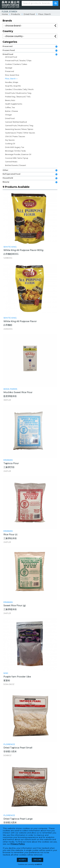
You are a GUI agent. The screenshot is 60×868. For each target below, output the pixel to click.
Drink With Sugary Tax (15, 147)
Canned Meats (11, 162)
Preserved (8, 46)
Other (5, 170)
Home (5, 14)
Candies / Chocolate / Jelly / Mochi (19, 89)
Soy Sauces (10, 140)
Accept (22, 860)
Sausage (9, 68)
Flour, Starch (44, 14)
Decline (37, 860)
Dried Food (29, 14)
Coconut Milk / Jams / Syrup (17, 158)
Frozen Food (9, 50)
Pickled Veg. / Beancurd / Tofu (18, 97)
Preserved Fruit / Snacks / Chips (18, 61)
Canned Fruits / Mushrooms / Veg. (19, 126)
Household (8, 178)
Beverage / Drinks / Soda (15, 151)
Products (15, 14)
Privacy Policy (18, 844)
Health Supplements (14, 104)
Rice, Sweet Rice (12, 75)
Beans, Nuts (10, 100)
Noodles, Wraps (12, 82)
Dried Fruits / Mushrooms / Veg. (18, 93)
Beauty (6, 182)
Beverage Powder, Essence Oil (18, 154)
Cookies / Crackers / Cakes (16, 64)
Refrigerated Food (11, 174)
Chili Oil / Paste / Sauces (15, 136)
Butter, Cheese (12, 111)
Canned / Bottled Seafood (16, 122)
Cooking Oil (10, 144)
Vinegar (8, 115)
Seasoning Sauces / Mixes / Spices (19, 129)
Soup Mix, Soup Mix (13, 86)
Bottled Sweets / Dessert (16, 165)
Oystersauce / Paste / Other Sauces (20, 133)
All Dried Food (11, 57)
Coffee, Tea (10, 107)
